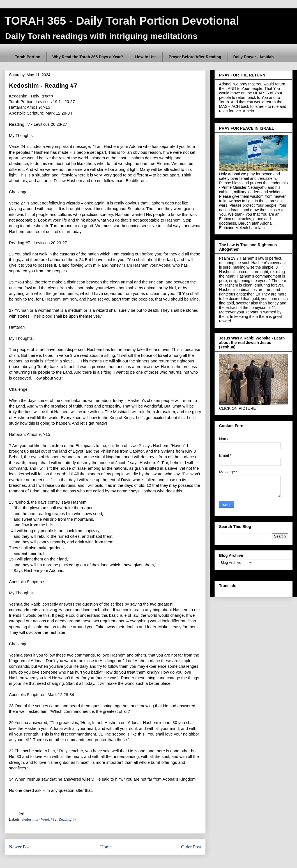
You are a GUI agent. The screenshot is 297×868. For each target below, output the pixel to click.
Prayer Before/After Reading (195, 57)
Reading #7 (68, 819)
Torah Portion (28, 57)
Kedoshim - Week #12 (39, 819)
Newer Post (20, 847)
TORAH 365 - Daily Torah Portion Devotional (122, 21)
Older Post (191, 847)
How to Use (146, 57)
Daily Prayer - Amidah (254, 57)
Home (106, 847)
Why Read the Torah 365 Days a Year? (88, 57)
